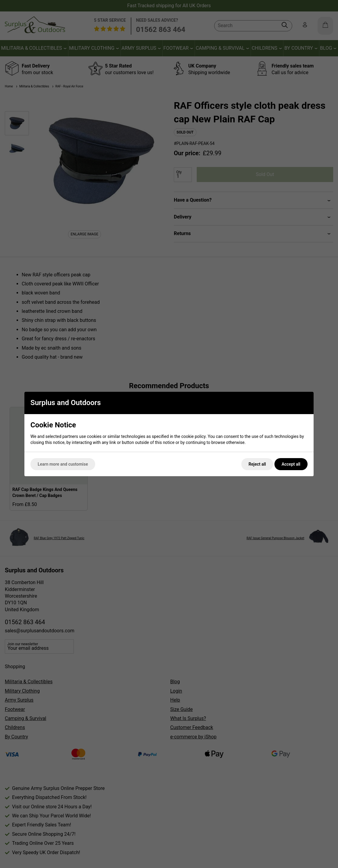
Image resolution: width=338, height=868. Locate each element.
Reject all (257, 464)
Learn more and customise (63, 464)
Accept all (291, 464)
